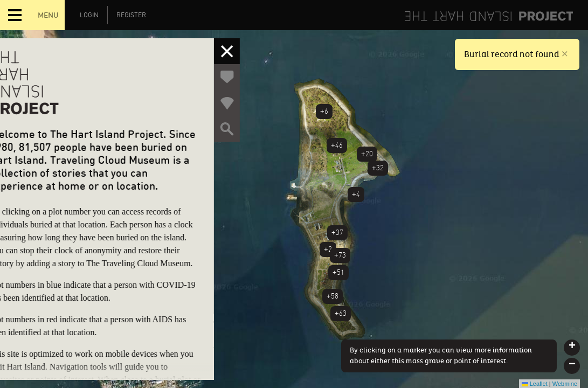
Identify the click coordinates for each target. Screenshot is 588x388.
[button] (572, 348)
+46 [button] (337, 145)
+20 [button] (367, 154)
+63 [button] (341, 313)
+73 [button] (340, 255)
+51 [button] (338, 272)
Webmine (565, 384)
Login (89, 15)
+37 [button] (337, 233)
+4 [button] (356, 194)
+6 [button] (324, 111)
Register (131, 15)
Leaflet (535, 384)
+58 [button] (333, 296)
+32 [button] (378, 168)
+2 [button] (328, 249)
